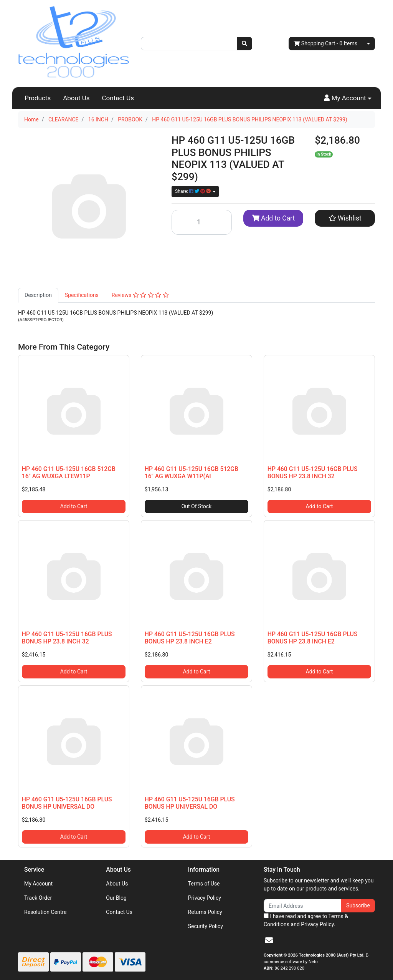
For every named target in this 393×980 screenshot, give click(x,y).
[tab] (38, 295)
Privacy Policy (205, 898)
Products (38, 98)
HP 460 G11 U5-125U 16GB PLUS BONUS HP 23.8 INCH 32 (313, 473)
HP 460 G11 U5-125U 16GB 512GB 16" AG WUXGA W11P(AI (192, 473)
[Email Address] (303, 906)
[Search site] (244, 44)
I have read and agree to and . (306, 920)
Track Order (38, 898)
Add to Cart (273, 218)
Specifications (82, 295)
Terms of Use (204, 884)
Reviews (140, 295)
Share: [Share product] (193, 191)
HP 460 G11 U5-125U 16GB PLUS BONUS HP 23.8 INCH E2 (190, 638)
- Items (325, 44)
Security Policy (206, 926)
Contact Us (118, 98)
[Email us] (269, 940)
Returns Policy (205, 912)
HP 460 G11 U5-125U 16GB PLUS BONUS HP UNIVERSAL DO (67, 803)
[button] (348, 98)
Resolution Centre (45, 912)
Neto (313, 962)
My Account (38, 884)
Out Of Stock (197, 506)
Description (38, 295)
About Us (76, 98)
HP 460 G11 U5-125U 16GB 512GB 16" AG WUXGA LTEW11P (69, 473)
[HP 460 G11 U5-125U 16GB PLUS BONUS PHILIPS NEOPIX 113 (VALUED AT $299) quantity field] (202, 222)
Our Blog (116, 898)
